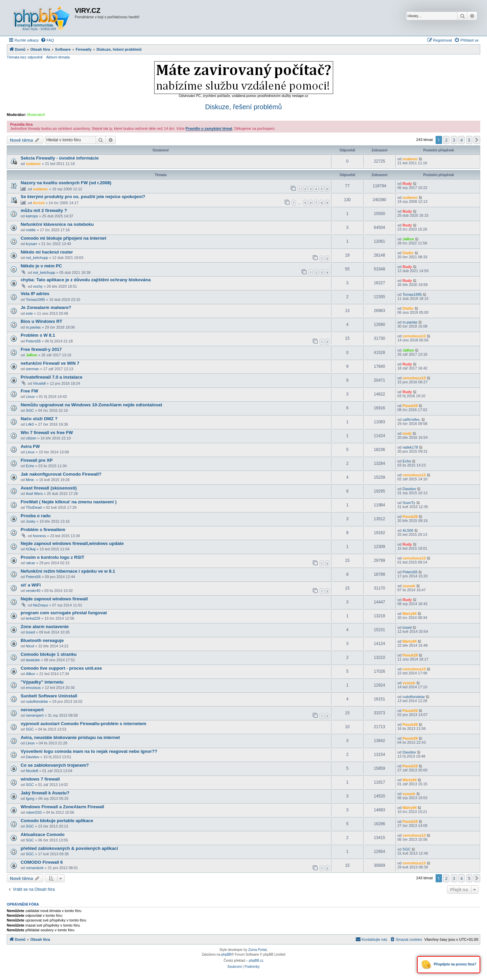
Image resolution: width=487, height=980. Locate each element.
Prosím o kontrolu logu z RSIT (52, 557)
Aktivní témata (58, 57)
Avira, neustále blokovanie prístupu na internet (70, 737)
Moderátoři (36, 115)
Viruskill (39, 383)
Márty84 (410, 614)
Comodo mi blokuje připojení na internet (63, 238)
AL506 (408, 530)
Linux (30, 397)
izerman (32, 369)
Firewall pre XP (37, 460)
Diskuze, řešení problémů (244, 107)
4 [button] (461, 140)
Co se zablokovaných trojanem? (55, 765)
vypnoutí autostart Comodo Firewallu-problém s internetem (84, 724)
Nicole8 (32, 771)
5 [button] (469, 140)
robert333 (34, 812)
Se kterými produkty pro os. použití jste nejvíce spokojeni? (83, 197)
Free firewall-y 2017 (41, 349)
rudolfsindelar (37, 701)
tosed (30, 632)
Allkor (30, 674)
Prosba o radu (36, 516)
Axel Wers (34, 494)
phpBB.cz (256, 961)
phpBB (226, 954)
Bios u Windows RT (41, 321)
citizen (31, 438)
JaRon (408, 239)
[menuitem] (47, 40)
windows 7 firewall (40, 779)
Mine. (30, 480)
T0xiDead (34, 507)
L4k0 (30, 424)
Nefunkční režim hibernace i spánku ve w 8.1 (68, 571)
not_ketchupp (37, 258)
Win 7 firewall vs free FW (47, 433)
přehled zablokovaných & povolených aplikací (69, 848)
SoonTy (409, 503)
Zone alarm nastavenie (45, 627)
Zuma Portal (257, 950)
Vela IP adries (35, 294)
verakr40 (33, 591)
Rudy (407, 184)
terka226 (33, 618)
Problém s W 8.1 (38, 335)
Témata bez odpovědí (25, 57)
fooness (39, 536)
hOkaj (31, 549)
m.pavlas (33, 327)
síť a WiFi (31, 585)
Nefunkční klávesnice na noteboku (57, 224)
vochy (38, 286)
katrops (32, 216)
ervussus (33, 688)
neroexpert (32, 710)
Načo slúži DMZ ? (39, 419)
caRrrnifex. (411, 420)
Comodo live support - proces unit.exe (61, 668)
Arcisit (39, 203)
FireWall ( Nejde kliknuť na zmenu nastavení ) (69, 502)
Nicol (30, 646)
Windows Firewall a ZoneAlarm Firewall (62, 807)
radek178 (410, 447)
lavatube (33, 660)
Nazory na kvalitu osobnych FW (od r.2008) (66, 183)
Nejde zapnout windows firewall (54, 599)
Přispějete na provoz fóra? (449, 965)
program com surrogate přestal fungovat (64, 613)
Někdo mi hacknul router (47, 252)
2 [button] (446, 140)
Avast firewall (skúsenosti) (49, 488)
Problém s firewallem (43, 530)
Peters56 (33, 341)
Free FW (29, 391)
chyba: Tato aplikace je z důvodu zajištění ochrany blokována (86, 280)
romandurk (35, 868)
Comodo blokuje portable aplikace (57, 821)
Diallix (408, 253)
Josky (30, 521)
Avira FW (30, 446)
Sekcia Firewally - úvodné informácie (60, 158)
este (29, 313)
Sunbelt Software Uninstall (49, 696)
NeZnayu (40, 605)
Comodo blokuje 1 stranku (49, 654)
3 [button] (454, 140)
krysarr (31, 244)
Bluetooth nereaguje (42, 640)
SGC (30, 410)
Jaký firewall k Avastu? (45, 793)
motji (407, 433)
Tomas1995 (35, 300)
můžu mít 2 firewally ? (44, 210)
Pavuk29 (410, 406)
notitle (31, 230)
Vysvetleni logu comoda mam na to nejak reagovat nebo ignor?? (89, 751)
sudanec (33, 164)
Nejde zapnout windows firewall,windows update (72, 543)
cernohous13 (414, 336)
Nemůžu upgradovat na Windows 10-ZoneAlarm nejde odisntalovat (91, 405)
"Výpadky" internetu (42, 682)
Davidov (409, 489)
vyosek (409, 586)
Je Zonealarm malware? (46, 307)
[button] (477, 140)
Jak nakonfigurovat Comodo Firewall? (61, 474)
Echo (30, 466)
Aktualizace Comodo (43, 834)
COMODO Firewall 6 (42, 862)
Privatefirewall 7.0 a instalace (52, 377)
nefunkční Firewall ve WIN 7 (50, 363)
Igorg (30, 798)
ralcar (30, 563)
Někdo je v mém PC (41, 266)
